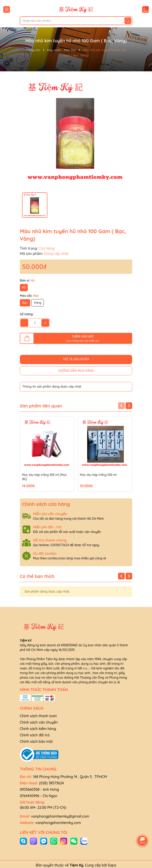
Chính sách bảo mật (36, 741)
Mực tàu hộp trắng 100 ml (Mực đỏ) (44, 477)
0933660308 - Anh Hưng (39, 789)
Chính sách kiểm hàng (38, 729)
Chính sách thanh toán (38, 716)
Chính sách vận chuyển (39, 722)
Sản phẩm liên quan (41, 406)
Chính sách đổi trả (35, 735)
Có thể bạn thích (37, 576)
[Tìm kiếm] (128, 21)
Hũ (24, 287)
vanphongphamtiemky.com (58, 823)
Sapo (112, 865)
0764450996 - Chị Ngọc (39, 796)
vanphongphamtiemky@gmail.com (60, 816)
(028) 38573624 (51, 783)
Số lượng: (27, 314)
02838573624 (60, 545)
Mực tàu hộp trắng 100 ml (98, 475)
